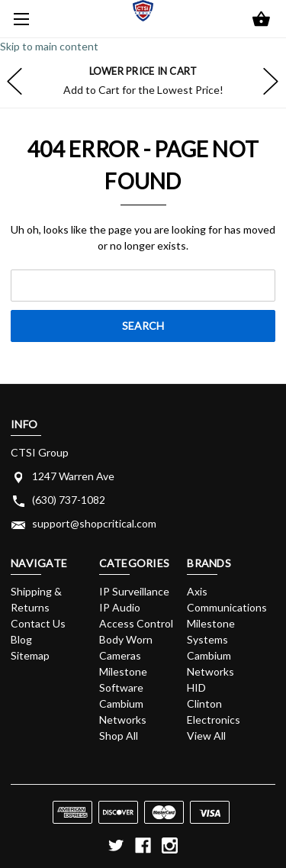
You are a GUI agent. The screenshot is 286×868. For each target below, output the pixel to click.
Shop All (119, 736)
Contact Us (38, 623)
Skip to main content (49, 46)
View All (206, 736)
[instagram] (170, 845)
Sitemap (30, 655)
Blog (21, 639)
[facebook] (143, 845)
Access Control (136, 623)
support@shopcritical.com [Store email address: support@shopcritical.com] (94, 523)
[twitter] (116, 845)
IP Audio (120, 607)
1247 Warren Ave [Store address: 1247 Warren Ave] (73, 476)
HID (196, 687)
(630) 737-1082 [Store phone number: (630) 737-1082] (69, 500)
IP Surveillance (134, 591)
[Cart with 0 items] (261, 20)
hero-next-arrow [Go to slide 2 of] (271, 81)
